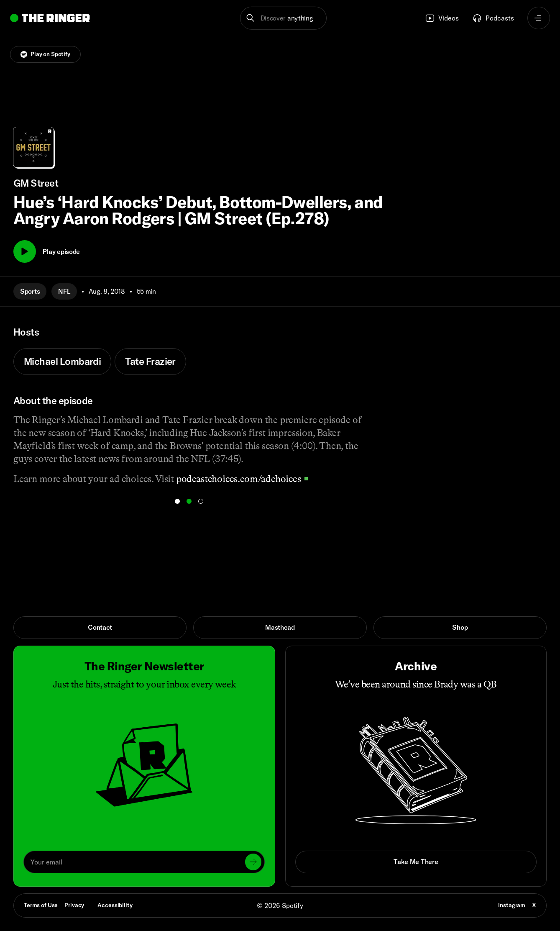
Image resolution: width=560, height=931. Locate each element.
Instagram (512, 905)
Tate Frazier (150, 361)
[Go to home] (50, 18)
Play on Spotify (45, 54)
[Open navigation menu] (539, 18)
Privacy (74, 905)
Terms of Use (41, 905)
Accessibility (115, 905)
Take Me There (416, 862)
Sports (30, 291)
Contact (100, 627)
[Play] (25, 251)
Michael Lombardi (62, 361)
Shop (460, 627)
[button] (284, 18)
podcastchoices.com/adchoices (242, 479)
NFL (64, 291)
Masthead (280, 627)
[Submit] (253, 862)
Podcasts (493, 18)
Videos (442, 18)
